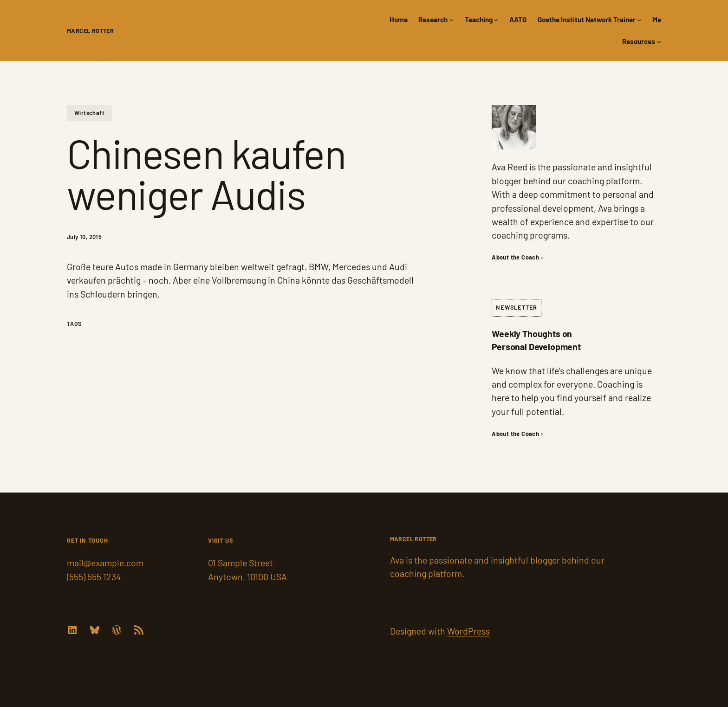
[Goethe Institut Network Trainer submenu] (639, 20)
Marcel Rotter (90, 31)
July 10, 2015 (84, 237)
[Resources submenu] (659, 42)
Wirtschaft (89, 113)
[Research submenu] (452, 20)
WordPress (468, 631)
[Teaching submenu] (496, 20)
